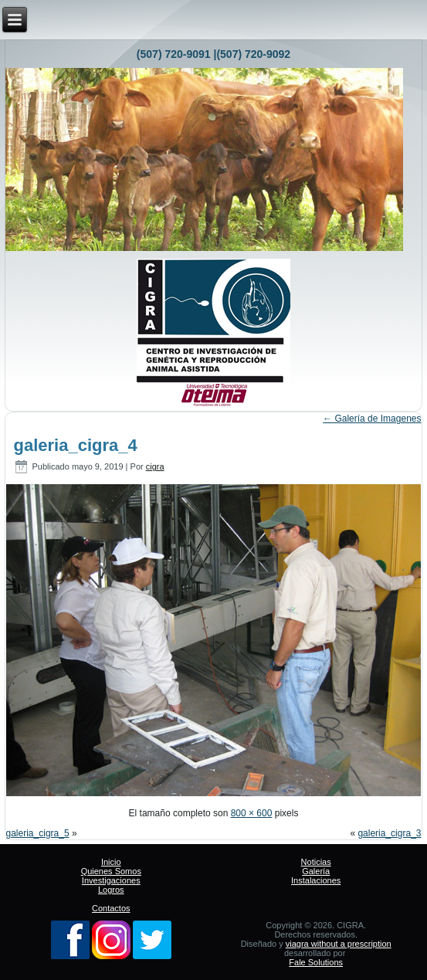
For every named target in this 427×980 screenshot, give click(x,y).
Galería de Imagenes (372, 419)
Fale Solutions (316, 962)
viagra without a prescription (339, 944)
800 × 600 (252, 813)
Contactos (111, 908)
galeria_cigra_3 (389, 833)
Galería (316, 871)
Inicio (111, 862)
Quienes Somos (111, 871)
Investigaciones (111, 880)
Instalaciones (316, 880)
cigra (155, 466)
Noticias (316, 862)
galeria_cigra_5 (38, 833)
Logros (111, 890)
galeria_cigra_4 (76, 445)
